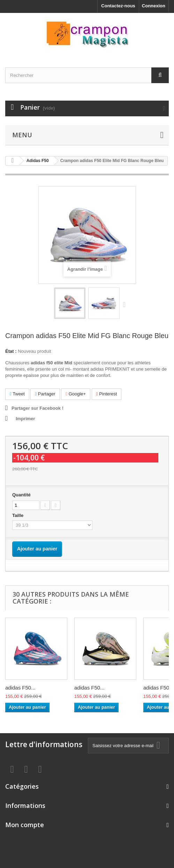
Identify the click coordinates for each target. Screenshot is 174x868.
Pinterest (107, 394)
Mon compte (25, 825)
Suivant (126, 304)
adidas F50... (20, 688)
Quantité (21, 495)
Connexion (154, 6)
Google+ (76, 394)
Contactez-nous (118, 6)
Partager (45, 394)
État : (11, 351)
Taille (18, 515)
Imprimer (25, 419)
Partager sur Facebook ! (37, 408)
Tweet (17, 394)
